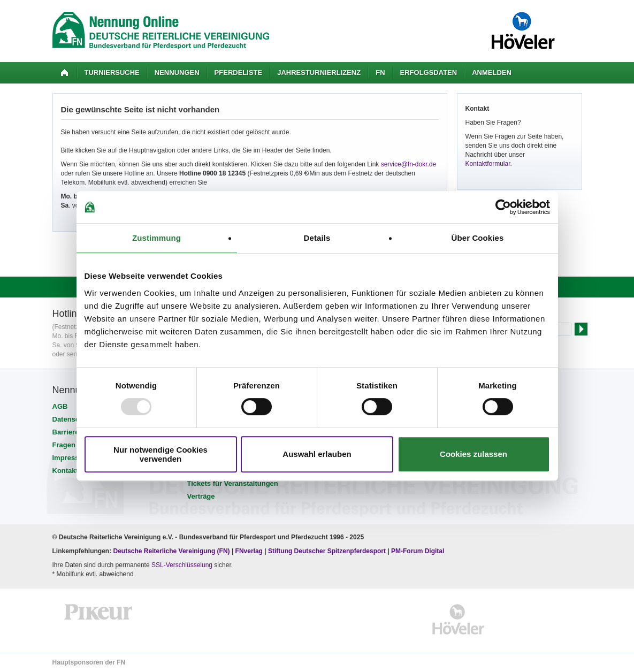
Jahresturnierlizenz (319, 72)
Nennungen (177, 72)
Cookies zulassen (473, 454)
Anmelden (492, 72)
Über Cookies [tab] (478, 238)
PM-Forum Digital (418, 551)
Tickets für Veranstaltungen (233, 483)
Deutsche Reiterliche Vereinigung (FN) (172, 551)
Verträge (201, 496)
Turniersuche (112, 72)
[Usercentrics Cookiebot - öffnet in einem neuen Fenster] (503, 207)
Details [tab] (317, 238)
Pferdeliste (239, 72)
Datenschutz (73, 419)
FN (380, 72)
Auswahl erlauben (317, 454)
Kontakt (65, 471)
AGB (60, 406)
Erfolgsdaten (429, 72)
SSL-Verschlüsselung (182, 565)
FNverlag (250, 551)
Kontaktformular (488, 164)
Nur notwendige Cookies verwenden (161, 454)
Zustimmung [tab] (156, 238)
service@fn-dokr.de (409, 164)
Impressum (71, 458)
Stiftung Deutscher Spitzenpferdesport (327, 551)
